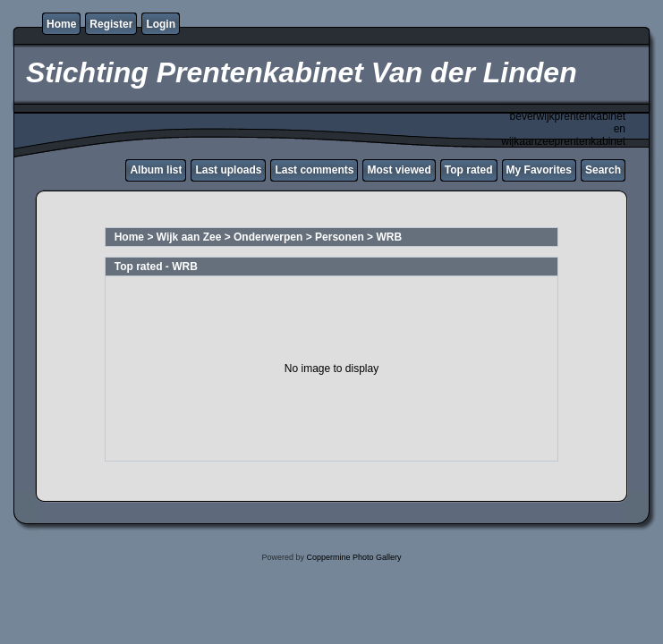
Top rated (469, 170)
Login (161, 24)
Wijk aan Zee (189, 237)
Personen (340, 237)
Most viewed (399, 170)
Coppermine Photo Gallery (353, 557)
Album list (156, 170)
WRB (389, 237)
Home (61, 24)
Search (603, 170)
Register (111, 24)
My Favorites (539, 170)
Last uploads (228, 170)
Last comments (314, 170)
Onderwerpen (268, 237)
